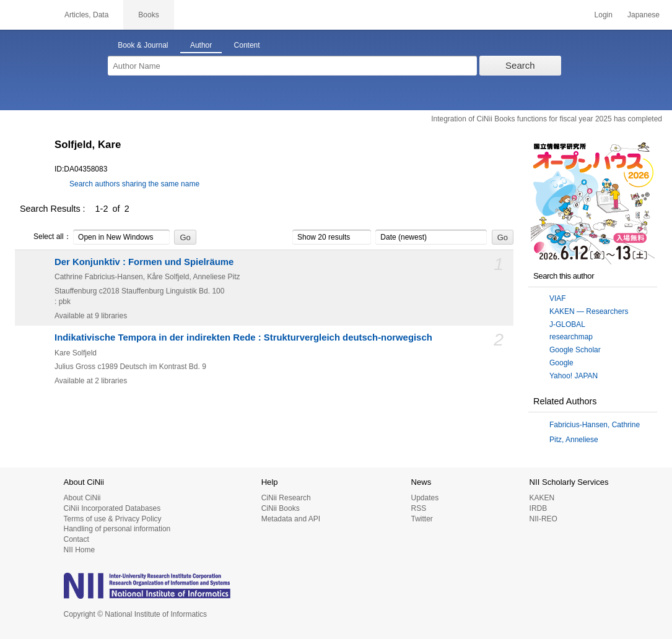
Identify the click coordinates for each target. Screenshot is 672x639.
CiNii (25, 15)
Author (201, 45)
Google (561, 363)
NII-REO (543, 519)
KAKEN (542, 498)
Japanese (644, 15)
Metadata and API (291, 519)
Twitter (421, 519)
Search (520, 65)
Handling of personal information (117, 529)
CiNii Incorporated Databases (112, 508)
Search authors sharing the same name (134, 184)
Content (247, 45)
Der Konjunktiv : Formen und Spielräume (144, 262)
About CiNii (82, 498)
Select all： (46, 237)
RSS (418, 508)
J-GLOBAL (567, 324)
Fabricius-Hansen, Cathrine (595, 425)
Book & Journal (143, 45)
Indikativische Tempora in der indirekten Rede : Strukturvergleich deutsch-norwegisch (243, 337)
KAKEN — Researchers (589, 311)
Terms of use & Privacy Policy (113, 519)
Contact (76, 539)
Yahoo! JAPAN (574, 376)
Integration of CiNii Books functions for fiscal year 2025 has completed (547, 119)
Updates (425, 498)
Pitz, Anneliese (574, 440)
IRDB (539, 508)
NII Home (80, 550)
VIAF (558, 298)
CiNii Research (286, 498)
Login (604, 15)
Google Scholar (575, 350)
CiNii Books (281, 508)
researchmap (571, 337)
